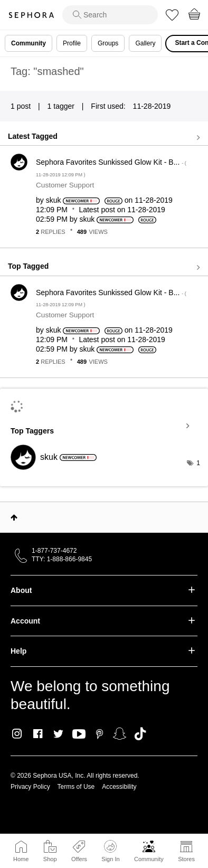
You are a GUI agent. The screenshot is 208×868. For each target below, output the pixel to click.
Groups (108, 43)
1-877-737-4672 (54, 551)
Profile (72, 43)
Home (21, 859)
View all (104, 137)
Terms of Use (76, 787)
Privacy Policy (30, 787)
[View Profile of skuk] (54, 200)
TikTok (140, 734)
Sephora (31, 15)
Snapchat (120, 734)
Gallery (145, 43)
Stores (186, 859)
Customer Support (65, 185)
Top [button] (14, 517)
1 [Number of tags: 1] (198, 463)
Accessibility (119, 787)
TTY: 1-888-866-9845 (62, 559)
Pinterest (100, 734)
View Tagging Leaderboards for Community (104, 426)
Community (149, 859)
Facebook (38, 734)
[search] (110, 15)
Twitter (58, 734)
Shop (50, 859)
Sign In (110, 851)
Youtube (79, 734)
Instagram (17, 734)
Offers (79, 859)
